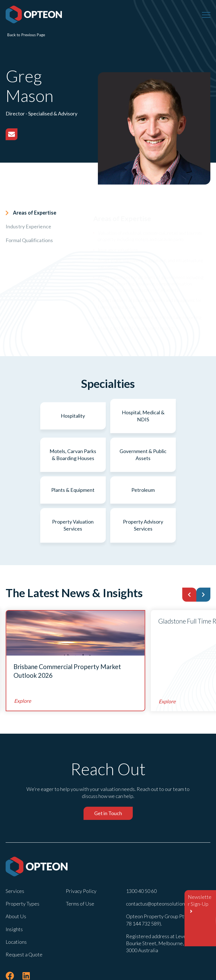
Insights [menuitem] (14, 897)
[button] (189, 563)
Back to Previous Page (26, 35)
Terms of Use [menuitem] (80, 872)
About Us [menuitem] (16, 885)
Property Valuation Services (73, 494)
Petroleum (177, 455)
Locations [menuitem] (16, 910)
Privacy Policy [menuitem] (81, 859)
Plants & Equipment (108, 455)
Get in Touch (108, 782)
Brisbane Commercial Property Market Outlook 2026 (67, 639)
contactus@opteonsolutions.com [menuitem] (161, 872)
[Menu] (206, 15)
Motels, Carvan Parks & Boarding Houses (177, 416)
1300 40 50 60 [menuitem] (141, 859)
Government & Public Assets (39, 455)
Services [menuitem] (15, 859)
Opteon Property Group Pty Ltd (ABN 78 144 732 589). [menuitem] (167, 888)
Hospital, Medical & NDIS (108, 416)
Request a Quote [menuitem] (24, 923)
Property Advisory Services (143, 494)
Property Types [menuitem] (22, 872)
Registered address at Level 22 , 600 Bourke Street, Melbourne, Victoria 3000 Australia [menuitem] (166, 911)
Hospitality (39, 416)
